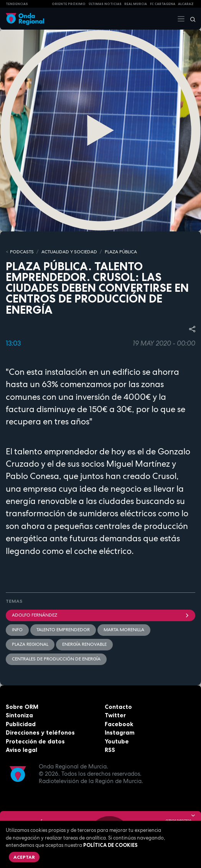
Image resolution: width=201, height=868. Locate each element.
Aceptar (24, 857)
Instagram (120, 732)
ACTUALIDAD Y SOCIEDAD (69, 252)
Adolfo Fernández (100, 615)
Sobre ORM (22, 707)
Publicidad (21, 724)
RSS (110, 750)
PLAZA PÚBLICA (121, 252)
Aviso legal (21, 750)
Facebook (119, 724)
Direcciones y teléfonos (40, 732)
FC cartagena (163, 4)
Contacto (118, 707)
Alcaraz (186, 4)
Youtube (117, 741)
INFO (17, 630)
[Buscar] (190, 19)
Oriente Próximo (69, 4)
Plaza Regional (30, 644)
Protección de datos (35, 741)
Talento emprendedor (63, 630)
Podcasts (22, 252)
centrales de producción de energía (56, 659)
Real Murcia (136, 4)
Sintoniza (19, 715)
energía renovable (84, 644)
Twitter (115, 715)
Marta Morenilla (124, 630)
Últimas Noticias (105, 4)
